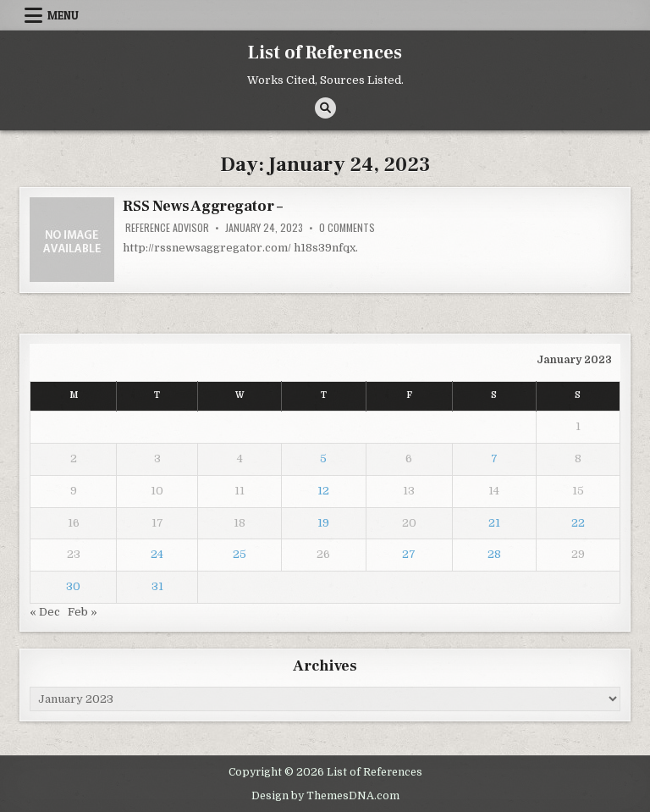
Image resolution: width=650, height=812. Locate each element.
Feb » (83, 612)
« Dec (45, 612)
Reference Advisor (167, 228)
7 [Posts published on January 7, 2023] (494, 458)
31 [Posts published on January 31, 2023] (157, 586)
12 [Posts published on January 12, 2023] (323, 491)
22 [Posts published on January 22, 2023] (578, 523)
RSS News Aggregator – (203, 206)
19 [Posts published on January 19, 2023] (323, 523)
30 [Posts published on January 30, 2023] (73, 586)
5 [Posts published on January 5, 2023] (323, 458)
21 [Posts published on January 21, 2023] (494, 523)
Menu (63, 15)
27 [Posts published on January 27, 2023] (409, 554)
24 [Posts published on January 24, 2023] (157, 554)
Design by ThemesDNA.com (325, 796)
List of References (325, 52)
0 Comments (347, 228)
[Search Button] (325, 108)
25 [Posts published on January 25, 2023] (240, 554)
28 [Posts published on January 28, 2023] (494, 554)
